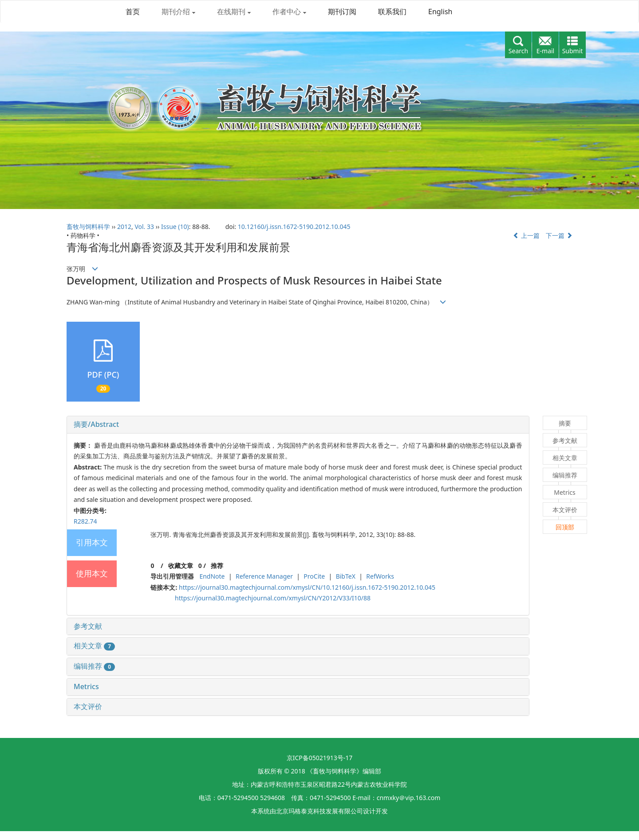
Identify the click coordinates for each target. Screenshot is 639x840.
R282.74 (85, 521)
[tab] (298, 425)
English (440, 12)
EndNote (212, 576)
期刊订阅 (342, 12)
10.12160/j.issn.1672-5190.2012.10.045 (294, 227)
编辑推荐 (94, 666)
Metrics (86, 686)
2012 (124, 227)
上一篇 (526, 235)
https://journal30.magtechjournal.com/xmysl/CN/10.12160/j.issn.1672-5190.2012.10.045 (307, 587)
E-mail (545, 51)
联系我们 (392, 12)
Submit (573, 51)
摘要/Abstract (96, 424)
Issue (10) (175, 227)
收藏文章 (181, 566)
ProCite (314, 576)
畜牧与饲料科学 (88, 227)
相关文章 (94, 646)
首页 (133, 12)
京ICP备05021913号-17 (320, 758)
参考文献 (88, 626)
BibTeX (346, 576)
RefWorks (380, 576)
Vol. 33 (144, 227)
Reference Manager (264, 576)
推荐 (217, 566)
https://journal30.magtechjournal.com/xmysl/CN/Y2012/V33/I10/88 (273, 598)
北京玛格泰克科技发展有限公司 (319, 811)
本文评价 (88, 706)
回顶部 (565, 527)
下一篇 (559, 235)
